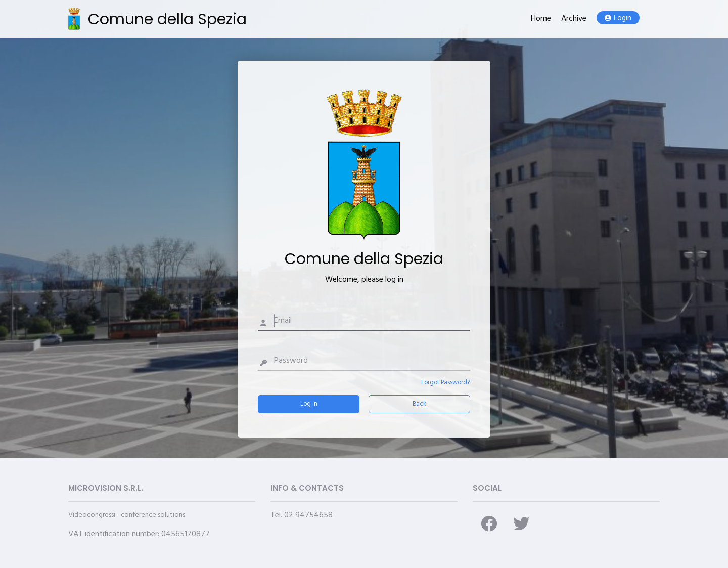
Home (541, 19)
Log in (309, 404)
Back (419, 404)
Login (618, 18)
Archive (574, 19)
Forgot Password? (446, 383)
